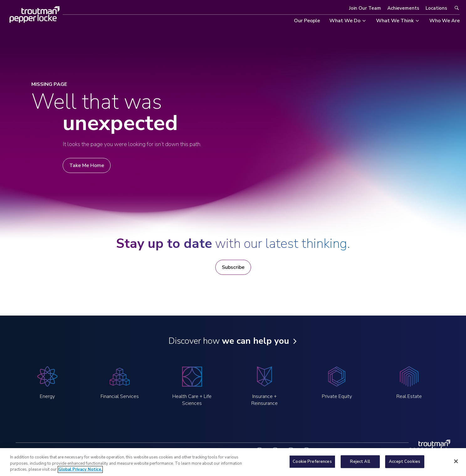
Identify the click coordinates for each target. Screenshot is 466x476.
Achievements (403, 8)
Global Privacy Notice (145, 452)
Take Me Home (87, 165)
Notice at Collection (195, 452)
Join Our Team (365, 8)
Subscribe (233, 267)
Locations (436, 8)
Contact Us (234, 452)
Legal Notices (101, 452)
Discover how (229, 341)
